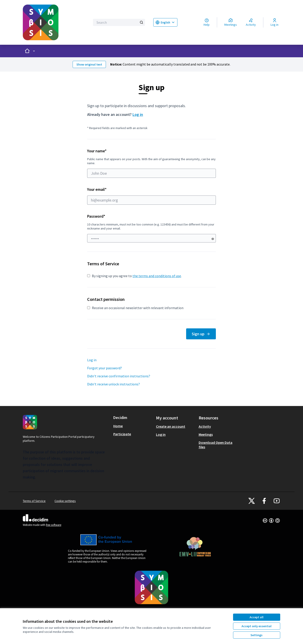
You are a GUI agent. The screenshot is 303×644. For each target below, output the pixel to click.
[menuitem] (133, 426)
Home (118, 426)
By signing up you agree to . (134, 276)
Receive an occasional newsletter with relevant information (135, 308)
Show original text (89, 64)
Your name (151, 163)
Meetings (206, 434)
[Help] (207, 22)
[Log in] (275, 22)
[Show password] (213, 239)
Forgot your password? (105, 368)
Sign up (201, 334)
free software (54, 525)
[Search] (119, 22)
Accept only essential (257, 626)
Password (96, 216)
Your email (151, 196)
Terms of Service (34, 501)
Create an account (171, 426)
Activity (205, 426)
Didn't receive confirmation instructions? (119, 376)
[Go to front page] (54, 22)
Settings (257, 635)
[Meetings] (231, 22)
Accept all (257, 617)
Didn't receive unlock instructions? (114, 384)
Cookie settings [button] (65, 501)
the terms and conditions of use (157, 276)
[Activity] (251, 22)
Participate (122, 434)
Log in (138, 114)
